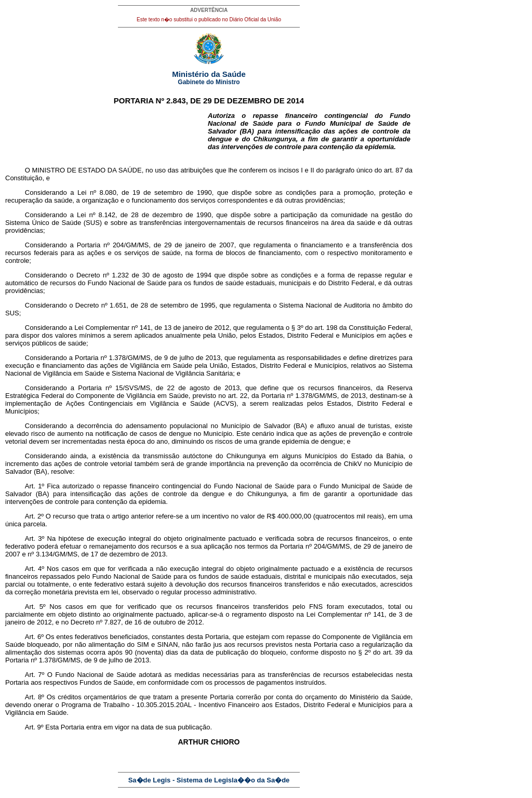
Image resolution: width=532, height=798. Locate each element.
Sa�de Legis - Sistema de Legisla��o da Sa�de (209, 780)
